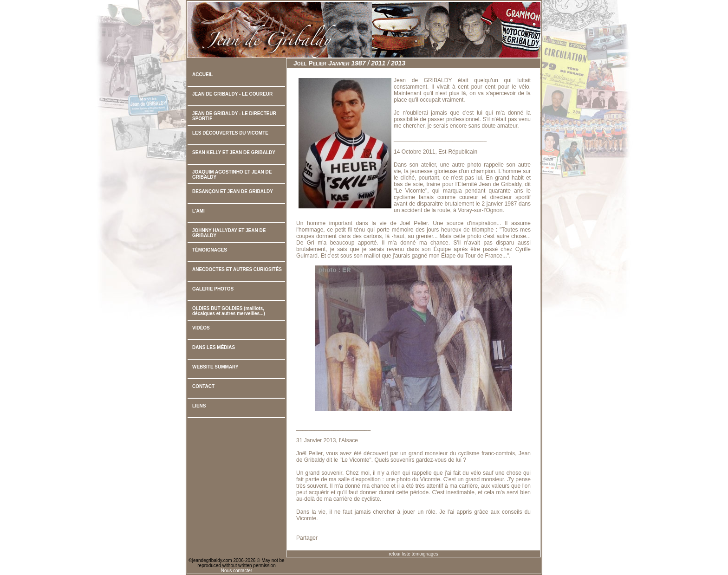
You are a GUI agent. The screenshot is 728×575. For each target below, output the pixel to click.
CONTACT (203, 386)
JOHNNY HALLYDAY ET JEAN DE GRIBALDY (229, 233)
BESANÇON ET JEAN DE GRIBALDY (233, 191)
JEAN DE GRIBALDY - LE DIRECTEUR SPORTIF (234, 116)
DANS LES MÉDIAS (214, 347)
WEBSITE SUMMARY (215, 367)
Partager (307, 538)
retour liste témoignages (413, 554)
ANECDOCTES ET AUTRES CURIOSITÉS (237, 269)
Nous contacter (237, 571)
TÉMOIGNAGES (210, 250)
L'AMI (198, 211)
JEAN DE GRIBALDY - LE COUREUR (232, 94)
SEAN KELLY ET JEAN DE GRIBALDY (234, 152)
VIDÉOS (201, 328)
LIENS (199, 406)
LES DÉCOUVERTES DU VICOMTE (230, 133)
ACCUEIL (202, 74)
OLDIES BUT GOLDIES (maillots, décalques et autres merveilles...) (229, 311)
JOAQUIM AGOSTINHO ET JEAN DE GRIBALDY (232, 174)
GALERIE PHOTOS (213, 289)
